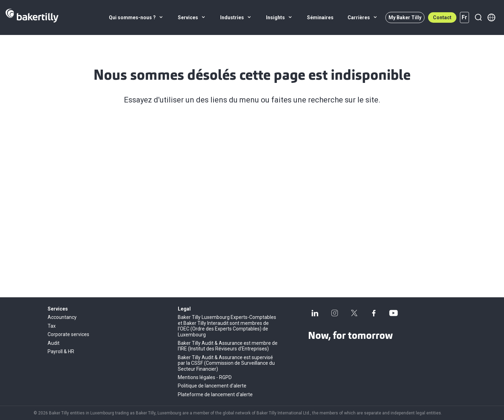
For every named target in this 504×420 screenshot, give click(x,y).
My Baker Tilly (405, 17)
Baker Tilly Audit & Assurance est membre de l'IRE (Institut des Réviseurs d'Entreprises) (228, 346)
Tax (52, 326)
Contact (442, 17)
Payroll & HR (61, 351)
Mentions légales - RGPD (205, 377)
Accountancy (62, 317)
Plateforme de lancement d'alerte (215, 394)
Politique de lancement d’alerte (212, 386)
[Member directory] (491, 17)
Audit (54, 343)
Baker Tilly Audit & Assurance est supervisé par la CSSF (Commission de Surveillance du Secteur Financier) (226, 363)
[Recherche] (478, 17)
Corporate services (68, 334)
